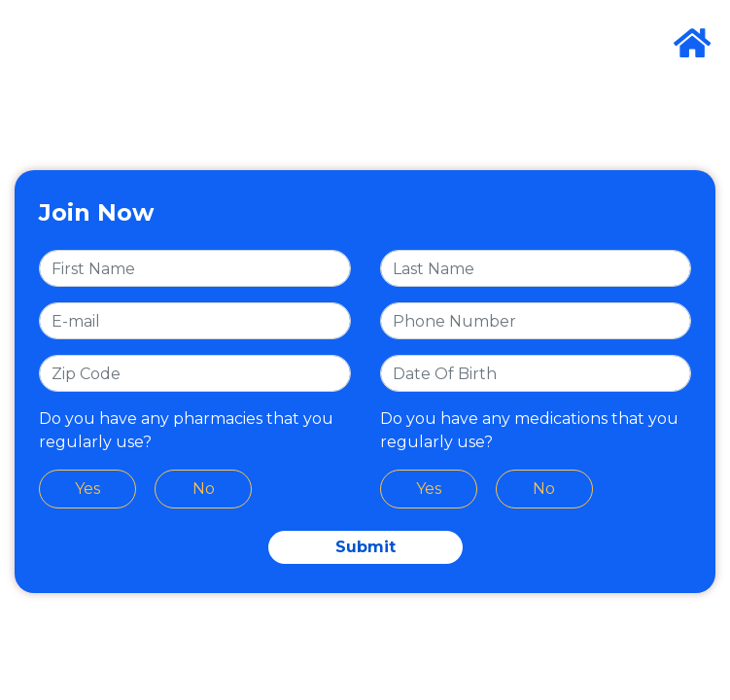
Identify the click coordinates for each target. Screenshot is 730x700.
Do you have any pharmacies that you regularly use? (186, 430)
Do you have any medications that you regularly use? (529, 430)
